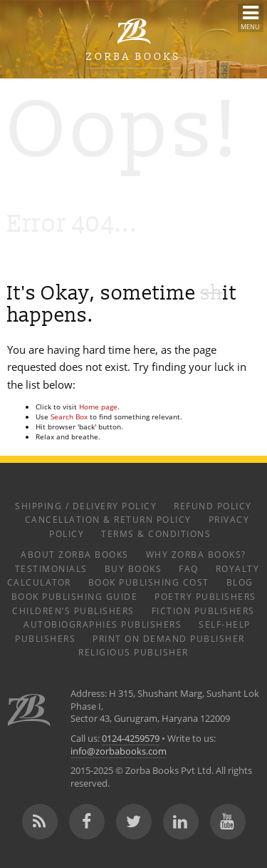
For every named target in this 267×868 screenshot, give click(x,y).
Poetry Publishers (205, 596)
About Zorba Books (75, 554)
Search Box (69, 417)
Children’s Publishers (73, 611)
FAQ (189, 568)
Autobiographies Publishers (103, 624)
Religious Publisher (133, 652)
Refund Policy (213, 506)
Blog (240, 582)
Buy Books (133, 568)
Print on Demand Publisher (169, 638)
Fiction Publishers (203, 611)
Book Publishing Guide (75, 596)
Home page (98, 407)
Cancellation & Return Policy (108, 519)
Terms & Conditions (156, 533)
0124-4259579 (131, 739)
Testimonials (51, 568)
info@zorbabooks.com (119, 751)
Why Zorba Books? (196, 554)
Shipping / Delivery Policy (86, 506)
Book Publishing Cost (149, 582)
